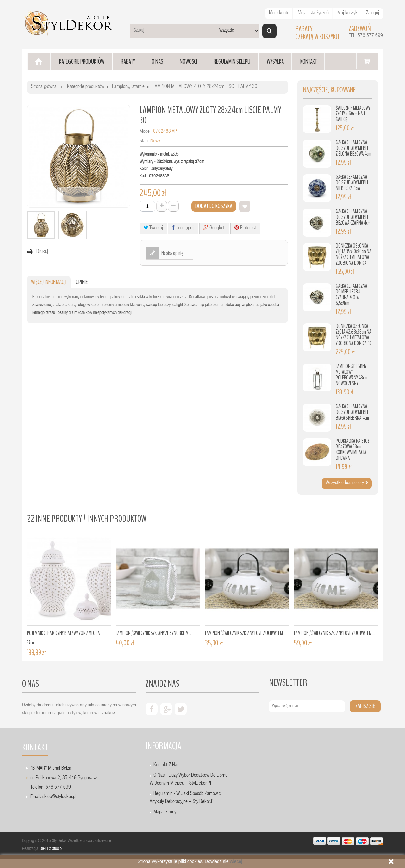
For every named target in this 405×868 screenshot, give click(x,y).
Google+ (214, 228)
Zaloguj (373, 13)
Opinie (82, 282)
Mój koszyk (347, 13)
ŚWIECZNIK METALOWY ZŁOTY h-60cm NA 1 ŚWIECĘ (353, 114)
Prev (33, 590)
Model (145, 132)
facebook (152, 709)
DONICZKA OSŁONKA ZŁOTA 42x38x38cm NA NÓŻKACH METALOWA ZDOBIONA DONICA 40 (354, 335)
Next (370, 590)
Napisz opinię (172, 253)
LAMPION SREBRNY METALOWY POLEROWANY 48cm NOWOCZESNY (352, 375)
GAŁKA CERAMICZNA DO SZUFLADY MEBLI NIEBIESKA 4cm (352, 183)
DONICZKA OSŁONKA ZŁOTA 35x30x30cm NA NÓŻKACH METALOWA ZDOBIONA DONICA (354, 254)
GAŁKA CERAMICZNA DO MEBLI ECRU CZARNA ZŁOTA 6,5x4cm (352, 295)
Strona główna (44, 87)
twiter (181, 709)
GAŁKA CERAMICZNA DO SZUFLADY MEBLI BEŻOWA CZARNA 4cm (353, 217)
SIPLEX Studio (51, 849)
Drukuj (42, 252)
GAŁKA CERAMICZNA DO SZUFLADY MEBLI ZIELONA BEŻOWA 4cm (353, 148)
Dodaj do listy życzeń (245, 206)
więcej (236, 861)
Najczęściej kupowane (329, 90)
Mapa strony (165, 812)
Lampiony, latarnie (128, 87)
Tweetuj (153, 228)
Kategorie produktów (86, 87)
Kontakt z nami (168, 765)
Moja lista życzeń (313, 13)
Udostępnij (183, 228)
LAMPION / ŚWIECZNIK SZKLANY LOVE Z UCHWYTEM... (245, 633)
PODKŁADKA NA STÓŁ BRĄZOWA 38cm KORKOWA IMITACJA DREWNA (352, 449)
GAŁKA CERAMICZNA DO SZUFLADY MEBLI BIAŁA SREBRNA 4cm (352, 412)
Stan (144, 141)
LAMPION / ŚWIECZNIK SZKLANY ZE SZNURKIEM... (154, 633)
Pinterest (245, 228)
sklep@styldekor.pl (59, 797)
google (166, 709)
